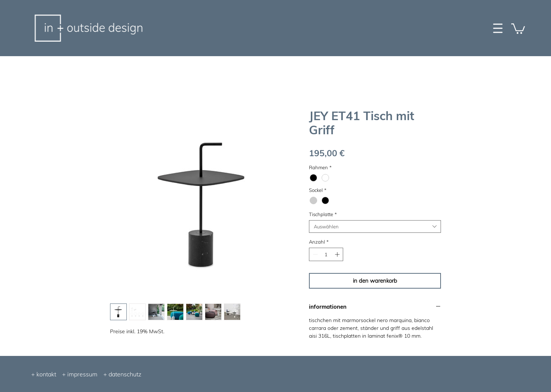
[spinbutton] (326, 254)
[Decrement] (315, 254)
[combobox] (375, 226)
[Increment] (338, 254)
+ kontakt (44, 374)
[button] (518, 28)
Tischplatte (323, 214)
